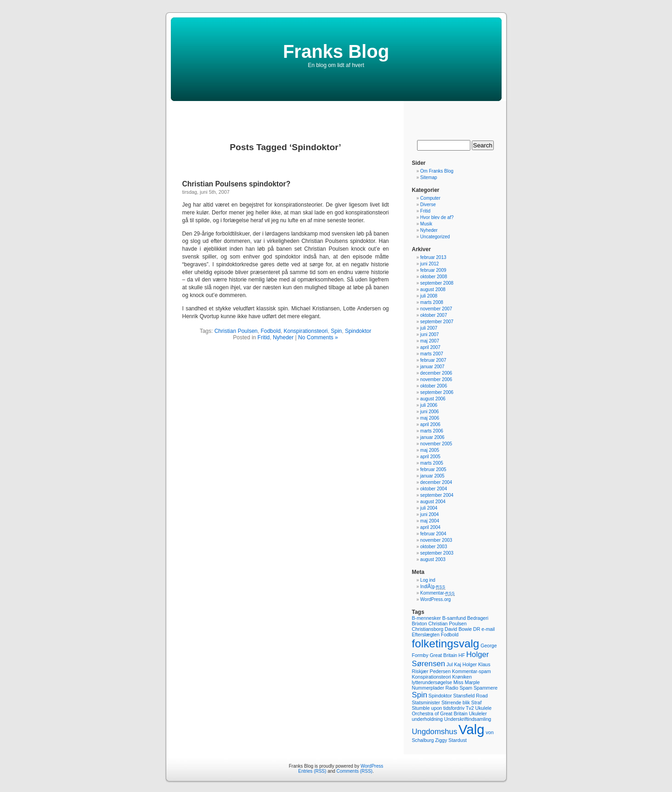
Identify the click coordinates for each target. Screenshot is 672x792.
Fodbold (270, 331)
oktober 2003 (434, 547)
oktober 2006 (434, 386)
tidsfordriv (454, 708)
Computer (430, 198)
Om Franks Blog (437, 171)
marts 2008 (432, 302)
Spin (336, 331)
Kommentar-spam (472, 671)
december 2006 (436, 373)
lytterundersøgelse (432, 682)
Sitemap (429, 177)
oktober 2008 (434, 277)
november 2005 (436, 444)
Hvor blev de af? (437, 217)
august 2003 (433, 559)
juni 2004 (430, 514)
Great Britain (443, 655)
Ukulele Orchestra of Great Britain (452, 711)
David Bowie (458, 629)
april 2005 (430, 457)
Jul (450, 664)
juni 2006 (430, 412)
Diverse (428, 205)
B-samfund (454, 618)
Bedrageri (478, 618)
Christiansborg (428, 629)
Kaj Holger (465, 664)
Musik (426, 224)
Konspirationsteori (305, 331)
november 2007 (436, 309)
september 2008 (437, 283)
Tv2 (470, 708)
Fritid (264, 337)
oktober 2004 (434, 489)
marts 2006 (432, 431)
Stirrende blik (456, 702)
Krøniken (462, 677)
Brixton (420, 623)
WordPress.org (436, 599)
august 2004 (433, 502)
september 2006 (437, 392)
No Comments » (318, 337)
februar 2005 (433, 469)
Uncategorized (435, 237)
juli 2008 (429, 296)
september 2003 (437, 553)
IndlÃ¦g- (433, 587)
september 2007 (437, 322)
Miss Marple (466, 682)
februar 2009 (433, 270)
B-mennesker (426, 618)
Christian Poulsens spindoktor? (237, 184)
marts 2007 (432, 354)
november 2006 (436, 379)
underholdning (428, 719)
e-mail (488, 629)
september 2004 (437, 495)
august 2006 (433, 399)
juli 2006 (429, 405)
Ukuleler (478, 713)
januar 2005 (432, 476)
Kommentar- (438, 593)
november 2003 (436, 540)
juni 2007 (430, 334)
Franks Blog (336, 51)
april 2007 (430, 347)
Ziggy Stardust (451, 740)
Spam (466, 688)
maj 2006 (430, 418)
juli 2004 (429, 508)
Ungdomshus (435, 732)
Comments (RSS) (355, 771)
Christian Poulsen (236, 331)
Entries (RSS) (312, 771)
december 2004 (436, 482)
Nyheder (283, 337)
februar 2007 (433, 360)
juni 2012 (430, 264)
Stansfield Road (471, 696)
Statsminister (426, 702)
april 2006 (430, 424)
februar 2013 (433, 257)
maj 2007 (430, 341)
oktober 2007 (434, 315)
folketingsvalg (446, 643)
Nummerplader (428, 688)
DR (477, 629)
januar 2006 (432, 437)
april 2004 (430, 527)
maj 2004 (430, 521)
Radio (452, 688)
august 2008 (433, 289)
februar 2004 (433, 534)
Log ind (428, 580)
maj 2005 (430, 450)
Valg (472, 729)
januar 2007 (432, 367)
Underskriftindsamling (468, 719)
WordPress (372, 766)
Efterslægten (426, 635)
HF (462, 655)
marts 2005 (432, 463)
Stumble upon (427, 708)
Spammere (486, 688)
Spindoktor (358, 331)
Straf (477, 702)
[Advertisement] (336, 115)
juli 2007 (429, 328)
